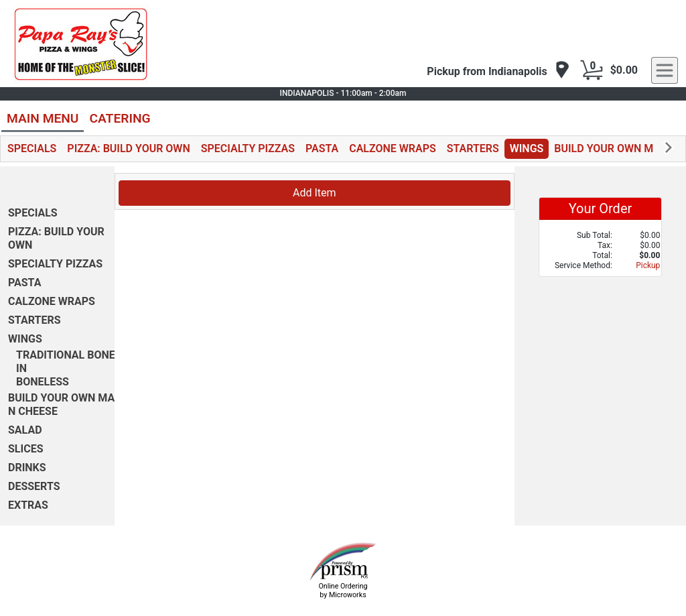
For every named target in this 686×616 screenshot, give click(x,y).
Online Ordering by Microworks (343, 591)
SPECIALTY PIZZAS (248, 148)
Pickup (648, 265)
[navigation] (498, 71)
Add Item (315, 193)
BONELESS (43, 382)
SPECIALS (32, 148)
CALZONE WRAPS (393, 148)
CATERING (120, 118)
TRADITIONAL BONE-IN (68, 362)
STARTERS (473, 148)
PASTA (322, 148)
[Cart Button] (592, 70)
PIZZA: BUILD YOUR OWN (128, 148)
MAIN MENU (43, 118)
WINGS (527, 148)
